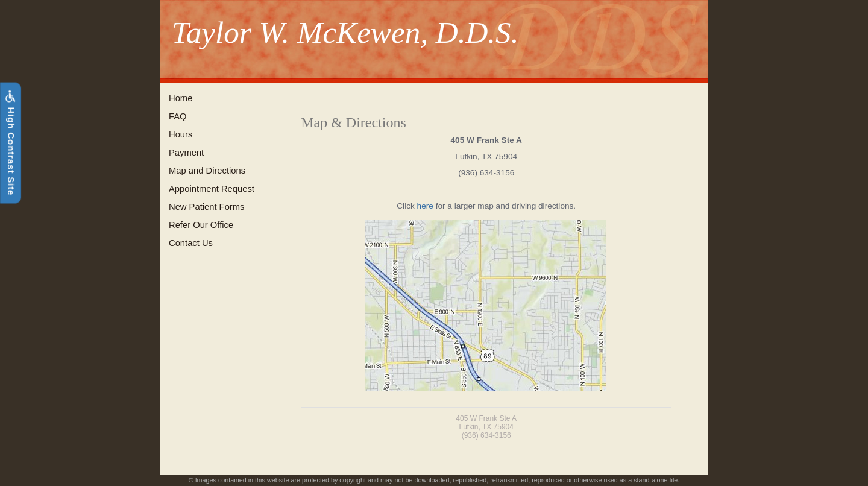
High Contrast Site (10, 143)
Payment (186, 153)
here (425, 206)
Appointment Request (212, 189)
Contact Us (191, 243)
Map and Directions (207, 171)
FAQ (178, 116)
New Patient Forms (206, 207)
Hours (181, 134)
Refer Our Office (201, 225)
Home (181, 98)
